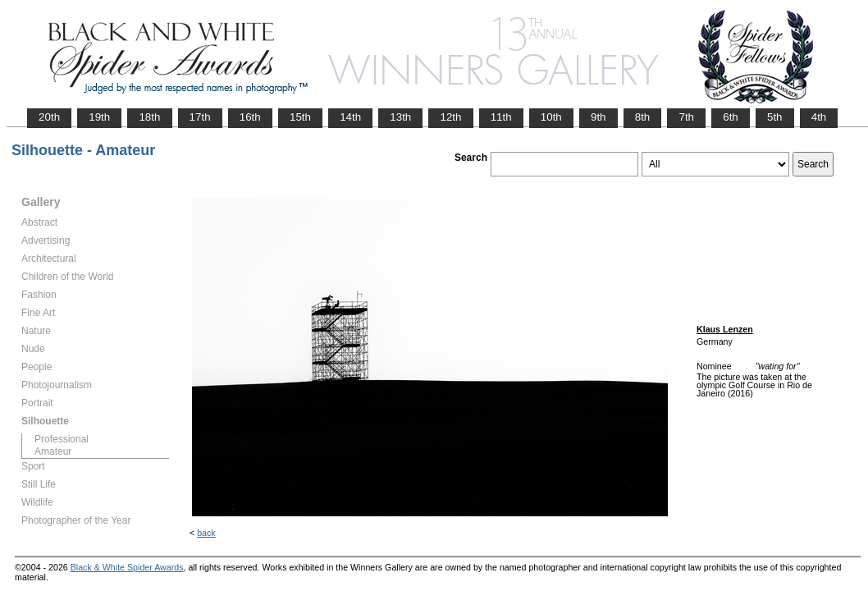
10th (551, 117)
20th (49, 117)
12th (450, 117)
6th (731, 117)
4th (819, 117)
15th (300, 117)
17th (200, 117)
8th (643, 117)
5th (775, 117)
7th (686, 117)
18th (149, 117)
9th (598, 117)
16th (250, 117)
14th (350, 117)
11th (501, 117)
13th (400, 117)
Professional (62, 439)
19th (99, 117)
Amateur (53, 451)
